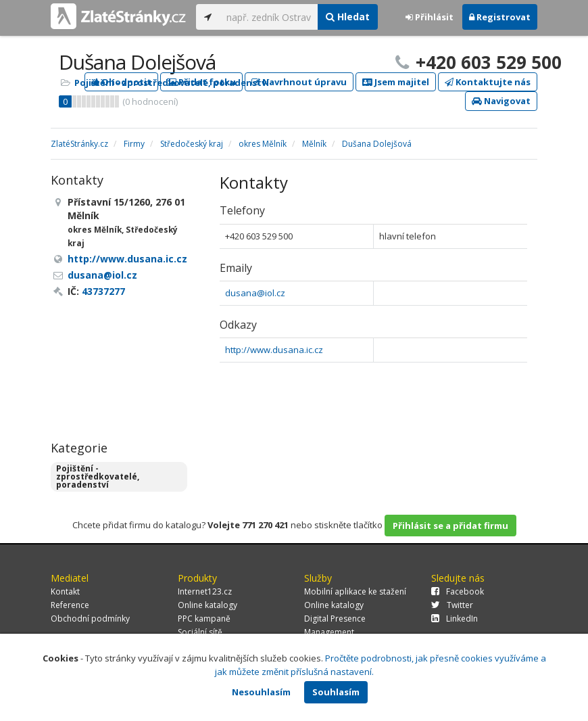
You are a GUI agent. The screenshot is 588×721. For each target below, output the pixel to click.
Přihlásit (430, 17)
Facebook (458, 591)
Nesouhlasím (261, 692)
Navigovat (501, 101)
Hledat (348, 17)
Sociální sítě (200, 632)
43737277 (103, 291)
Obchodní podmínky (90, 619)
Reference (70, 605)
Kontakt (65, 591)
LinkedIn (455, 619)
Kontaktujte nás (488, 82)
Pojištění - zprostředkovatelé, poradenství (172, 83)
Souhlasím (336, 692)
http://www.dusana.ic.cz (274, 350)
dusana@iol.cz (255, 293)
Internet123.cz (205, 591)
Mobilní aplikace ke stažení (355, 591)
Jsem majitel (396, 82)
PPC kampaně (204, 619)
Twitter (452, 605)
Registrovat (500, 17)
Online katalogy (207, 605)
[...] (269, 17)
